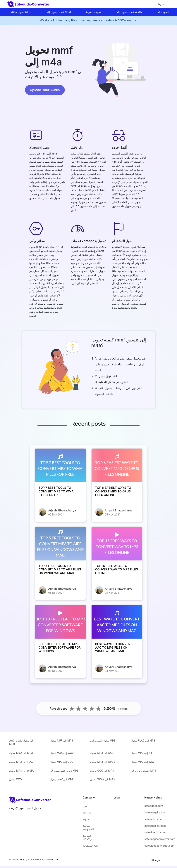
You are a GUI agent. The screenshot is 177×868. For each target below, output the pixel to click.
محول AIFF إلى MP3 (61, 741)
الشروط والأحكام (87, 837)
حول (85, 806)
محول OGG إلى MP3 (102, 771)
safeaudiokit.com (153, 826)
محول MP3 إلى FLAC (21, 762)
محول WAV (16, 779)
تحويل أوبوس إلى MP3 (143, 771)
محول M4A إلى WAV (62, 753)
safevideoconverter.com (153, 846)
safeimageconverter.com (153, 839)
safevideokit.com (153, 832)
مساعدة (87, 812)
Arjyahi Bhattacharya (62, 510)
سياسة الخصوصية (88, 827)
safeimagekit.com (153, 812)
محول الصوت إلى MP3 (103, 741)
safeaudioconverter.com (45, 859)
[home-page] (29, 4)
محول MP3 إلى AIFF (142, 753)
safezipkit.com (153, 819)
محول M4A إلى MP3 (21, 753)
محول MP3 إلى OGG (62, 762)
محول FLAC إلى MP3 (143, 741)
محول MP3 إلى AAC (102, 753)
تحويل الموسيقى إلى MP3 (64, 771)
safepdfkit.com (153, 806)
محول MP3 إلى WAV (143, 762)
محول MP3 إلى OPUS (103, 762)
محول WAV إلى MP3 (62, 779)
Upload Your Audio (45, 90)
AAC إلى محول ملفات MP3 (21, 742)
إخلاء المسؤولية (91, 846)
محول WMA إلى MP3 (103, 779)
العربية (156, 860)
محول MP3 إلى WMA (22, 771)
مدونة (161, 4)
